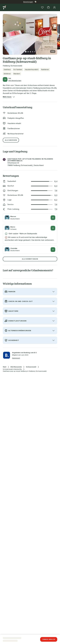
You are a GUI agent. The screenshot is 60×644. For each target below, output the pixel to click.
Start (5, 367)
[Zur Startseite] (5, 7)
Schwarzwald (31, 367)
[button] (30, 33)
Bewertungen (28, 2)
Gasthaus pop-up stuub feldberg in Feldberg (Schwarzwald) (25, 371)
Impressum (16, 358)
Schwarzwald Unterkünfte (12, 369)
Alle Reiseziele (16, 367)
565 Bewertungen (15, 80)
